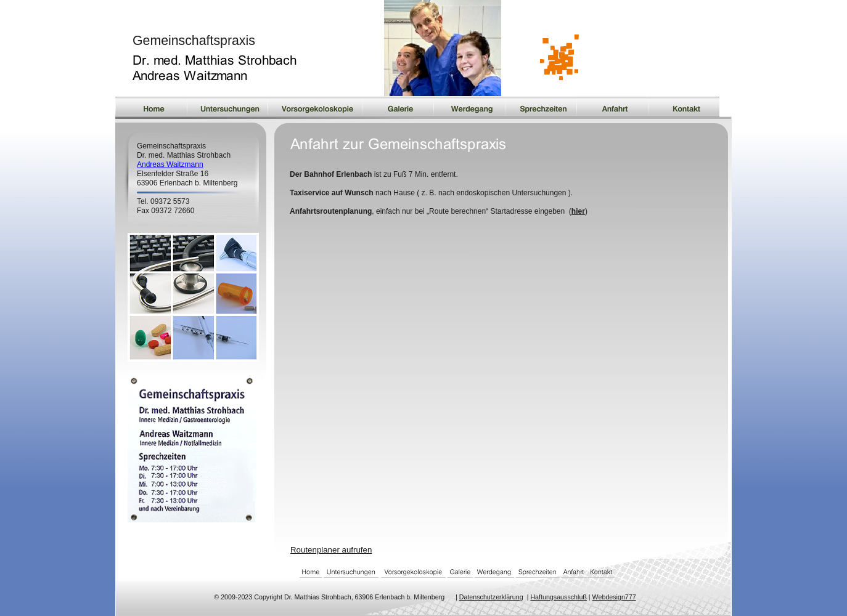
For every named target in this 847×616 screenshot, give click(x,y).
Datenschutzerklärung (491, 597)
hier (578, 211)
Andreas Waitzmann (170, 164)
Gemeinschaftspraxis (194, 41)
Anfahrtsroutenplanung (331, 211)
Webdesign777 (614, 597)
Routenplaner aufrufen (331, 550)
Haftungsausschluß (559, 597)
